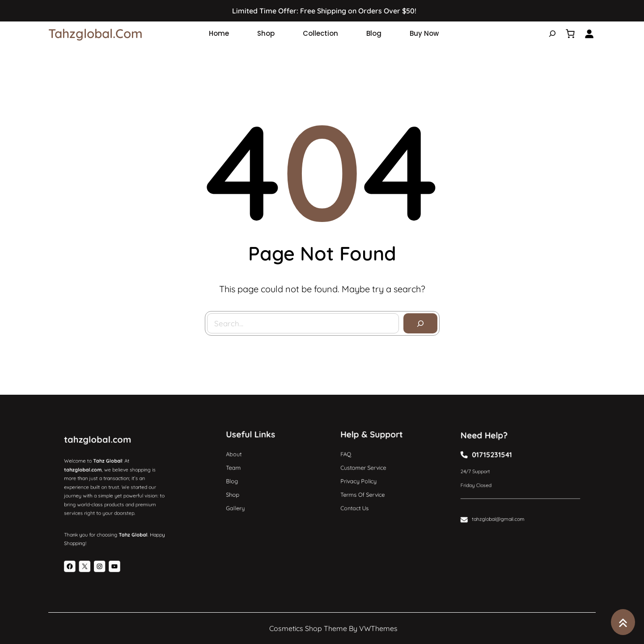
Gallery (240, 502)
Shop (238, 491)
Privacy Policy (362, 480)
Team (239, 468)
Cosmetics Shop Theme (308, 628)
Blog (237, 480)
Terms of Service (365, 491)
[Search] (420, 323)
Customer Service (366, 468)
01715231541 (497, 458)
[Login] (589, 34)
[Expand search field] (552, 34)
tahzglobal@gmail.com (502, 512)
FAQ (352, 457)
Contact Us (359, 502)
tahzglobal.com (95, 33)
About (239, 457)
